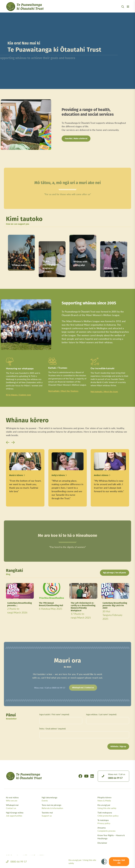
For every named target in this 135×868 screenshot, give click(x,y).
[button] (8, 442)
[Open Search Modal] (123, 10)
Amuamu (113, 829)
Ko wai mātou (23, 799)
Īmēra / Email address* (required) (53, 729)
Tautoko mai (59, 814)
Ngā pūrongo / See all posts (115, 573)
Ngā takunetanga (59, 799)
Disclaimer (102, 843)
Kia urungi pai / (82, 862)
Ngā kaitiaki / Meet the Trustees (63, 391)
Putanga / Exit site (119, 862)
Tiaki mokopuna (113, 814)
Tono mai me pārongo (59, 807)
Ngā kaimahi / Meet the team (104, 391)
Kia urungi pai (113, 807)
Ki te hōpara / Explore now (18, 395)
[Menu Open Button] (128, 10)
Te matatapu (113, 822)
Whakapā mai (23, 807)
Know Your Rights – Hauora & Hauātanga (111, 837)
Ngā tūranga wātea (23, 814)
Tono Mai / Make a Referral (76, 139)
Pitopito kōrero (113, 799)
